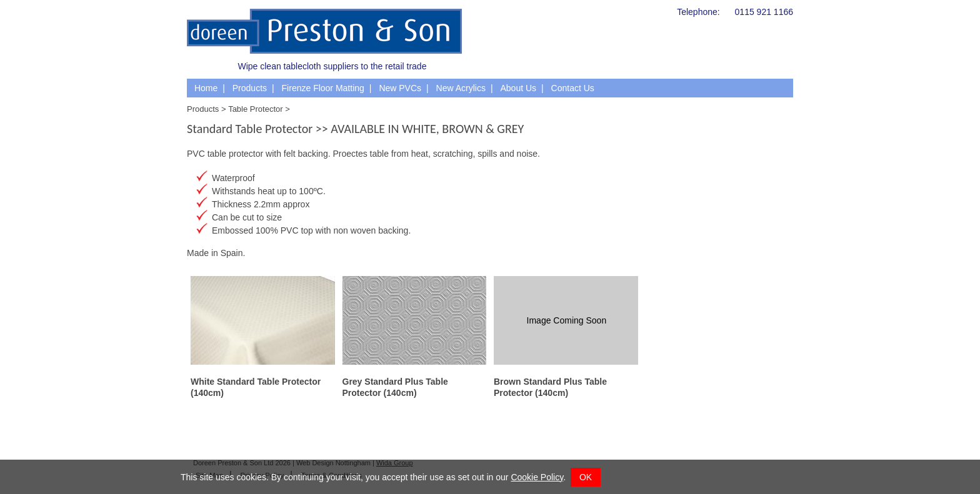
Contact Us (573, 88)
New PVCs (400, 88)
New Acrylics (461, 88)
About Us (518, 88)
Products (250, 88)
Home (206, 88)
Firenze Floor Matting (323, 88)
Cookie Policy (537, 477)
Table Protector (255, 109)
